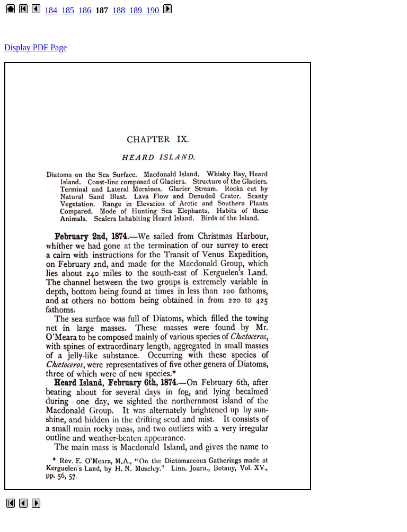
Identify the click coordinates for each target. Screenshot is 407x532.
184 (51, 10)
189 (136, 10)
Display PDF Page (36, 47)
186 (85, 10)
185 (68, 10)
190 (153, 10)
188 (119, 10)
